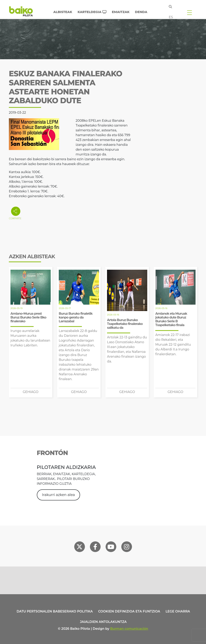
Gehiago (31, 392)
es (171, 17)
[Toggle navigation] (190, 12)
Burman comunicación (129, 629)
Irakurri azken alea (59, 495)
